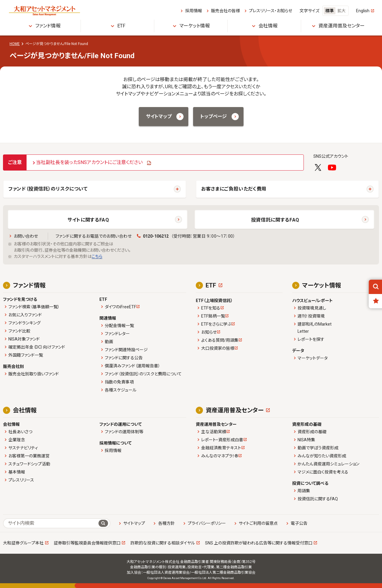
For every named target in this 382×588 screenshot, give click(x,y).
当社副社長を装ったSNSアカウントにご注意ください (89, 162)
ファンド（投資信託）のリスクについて (48, 189)
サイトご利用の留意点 (258, 523)
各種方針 (167, 523)
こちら (97, 256)
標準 (329, 11)
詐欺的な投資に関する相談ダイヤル (163, 543)
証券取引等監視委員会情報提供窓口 (87, 543)
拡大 (341, 11)
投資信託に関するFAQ (275, 220)
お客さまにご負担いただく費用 (234, 189)
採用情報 (194, 11)
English (363, 11)
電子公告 (299, 523)
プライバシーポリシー (207, 523)
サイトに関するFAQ (88, 220)
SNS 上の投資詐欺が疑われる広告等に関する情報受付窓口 (259, 543)
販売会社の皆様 (225, 11)
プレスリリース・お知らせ (271, 11)
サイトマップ (134, 523)
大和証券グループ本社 (23, 543)
